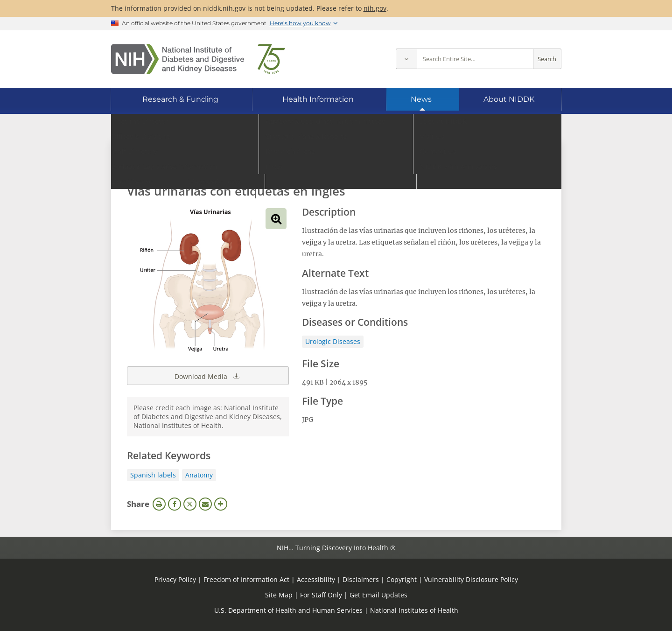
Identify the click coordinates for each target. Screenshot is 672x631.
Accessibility (316, 579)
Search (547, 59)
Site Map (279, 595)
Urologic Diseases (333, 341)
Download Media (208, 376)
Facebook (175, 504)
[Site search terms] (475, 59)
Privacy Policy (175, 579)
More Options (221, 504)
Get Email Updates (378, 595)
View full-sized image (276, 219)
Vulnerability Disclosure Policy (471, 579)
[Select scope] (406, 59)
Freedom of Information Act (246, 579)
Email (205, 504)
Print (159, 504)
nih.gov (375, 8)
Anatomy (199, 475)
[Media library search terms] (322, 165)
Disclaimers (361, 579)
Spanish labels (153, 475)
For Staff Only (321, 595)
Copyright (402, 579)
